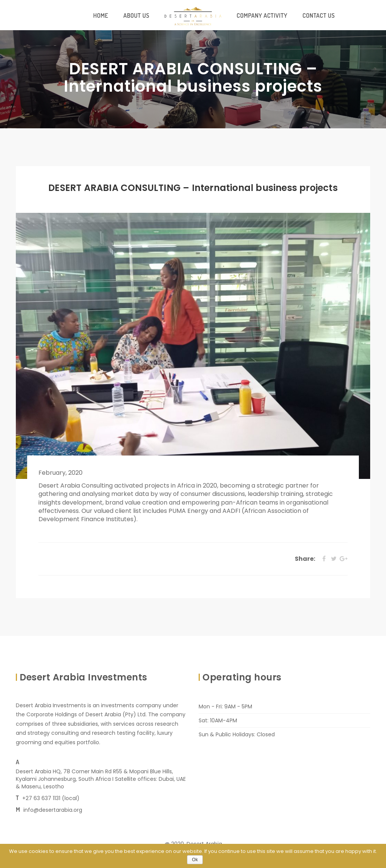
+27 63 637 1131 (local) (51, 798)
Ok (195, 860)
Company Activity (262, 15)
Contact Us (319, 15)
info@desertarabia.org (53, 810)
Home (101, 15)
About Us (136, 15)
